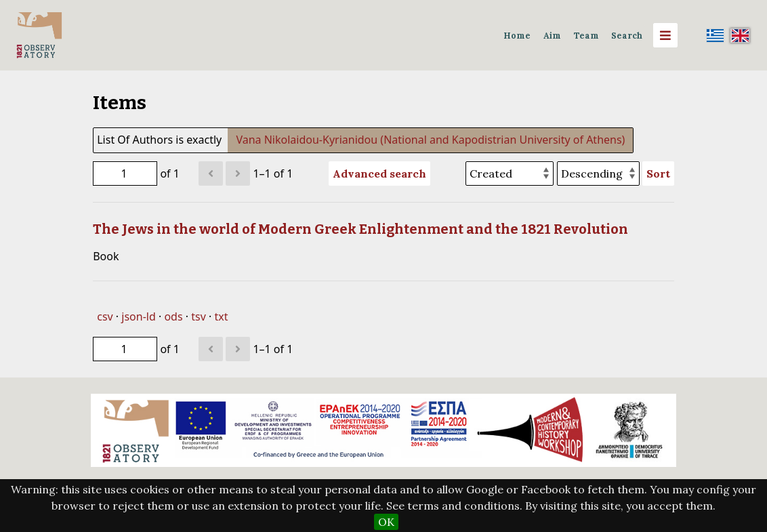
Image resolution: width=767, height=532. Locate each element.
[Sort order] (598, 173)
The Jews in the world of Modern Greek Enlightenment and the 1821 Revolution (360, 229)
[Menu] (665, 35)
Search (627, 35)
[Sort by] (510, 173)
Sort (658, 173)
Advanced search (379, 173)
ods (173, 316)
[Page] (125, 173)
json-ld (138, 316)
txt (221, 316)
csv (105, 316)
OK (386, 522)
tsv (199, 316)
